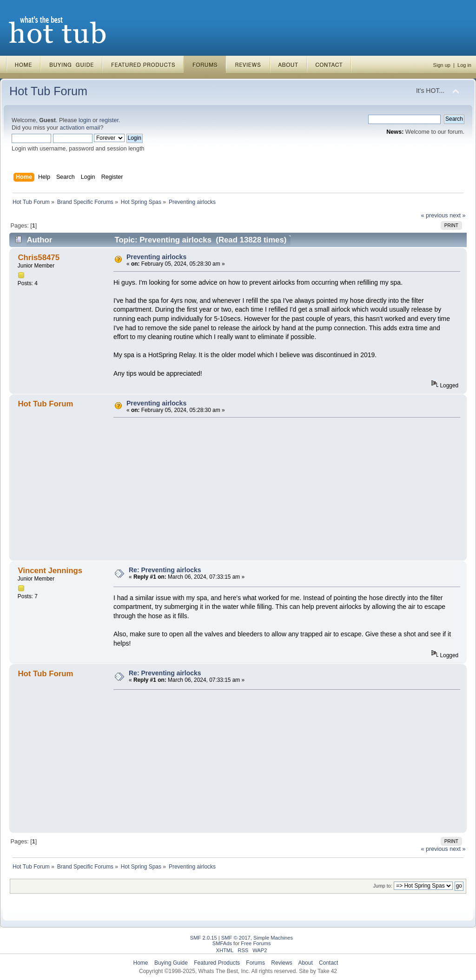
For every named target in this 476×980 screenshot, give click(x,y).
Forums (255, 963)
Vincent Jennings (50, 571)
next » (457, 216)
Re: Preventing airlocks (165, 570)
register (109, 120)
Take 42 (327, 971)
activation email (80, 128)
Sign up (442, 65)
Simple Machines (273, 938)
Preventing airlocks (156, 257)
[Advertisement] (284, 489)
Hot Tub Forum (48, 91)
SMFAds (222, 943)
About (305, 963)
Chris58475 (39, 258)
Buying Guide (171, 963)
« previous (435, 216)
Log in (464, 65)
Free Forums (256, 943)
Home (141, 963)
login (85, 120)
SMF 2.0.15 (204, 938)
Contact (328, 963)
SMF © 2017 (236, 938)
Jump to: (383, 886)
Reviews (281, 963)
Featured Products (217, 963)
